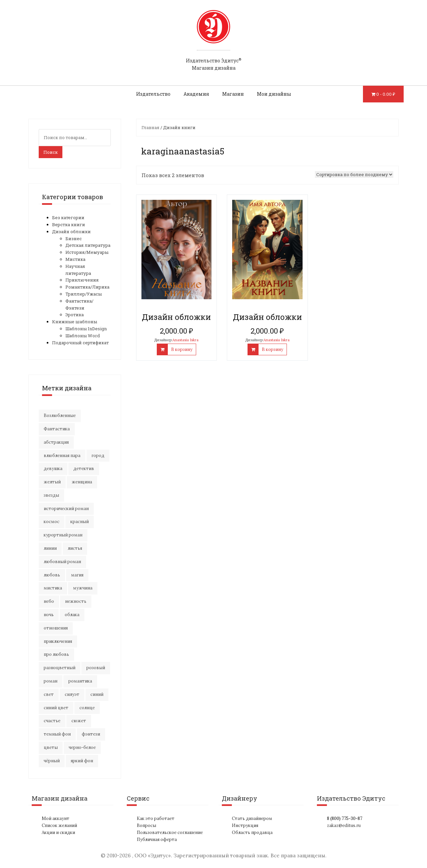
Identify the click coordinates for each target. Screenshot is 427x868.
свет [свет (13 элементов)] (49, 694)
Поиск (51, 152)
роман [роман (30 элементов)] (51, 681)
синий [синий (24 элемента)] (97, 694)
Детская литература (88, 245)
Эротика (75, 315)
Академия (196, 94)
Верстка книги (69, 225)
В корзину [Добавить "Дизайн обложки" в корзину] (182, 349)
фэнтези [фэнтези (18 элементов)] (91, 734)
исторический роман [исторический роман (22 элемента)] (66, 509)
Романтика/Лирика (87, 287)
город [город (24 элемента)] (98, 456)
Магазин (233, 94)
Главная (150, 127)
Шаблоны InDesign (86, 329)
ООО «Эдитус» (153, 855)
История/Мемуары (87, 252)
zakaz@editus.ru (344, 825)
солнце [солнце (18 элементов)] (87, 708)
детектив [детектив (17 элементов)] (84, 469)
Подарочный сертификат (80, 343)
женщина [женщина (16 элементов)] (82, 482)
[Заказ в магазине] (354, 174)
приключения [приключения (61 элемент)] (58, 641)
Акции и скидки (58, 832)
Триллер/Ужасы (84, 294)
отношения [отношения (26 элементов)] (56, 628)
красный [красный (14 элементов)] (80, 522)
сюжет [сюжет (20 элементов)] (79, 721)
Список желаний (59, 825)
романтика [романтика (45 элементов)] (80, 681)
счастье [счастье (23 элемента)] (52, 721)
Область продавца (252, 832)
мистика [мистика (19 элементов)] (53, 588)
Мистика (75, 259)
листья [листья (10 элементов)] (75, 548)
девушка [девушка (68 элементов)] (53, 469)
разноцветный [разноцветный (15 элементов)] (60, 668)
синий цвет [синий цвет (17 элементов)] (56, 708)
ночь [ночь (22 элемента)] (49, 615)
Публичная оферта (157, 839)
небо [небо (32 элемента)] (49, 601)
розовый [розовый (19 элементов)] (96, 668)
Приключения (82, 280)
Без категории (68, 218)
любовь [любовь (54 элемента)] (52, 575)
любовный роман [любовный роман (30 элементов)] (62, 562)
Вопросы (146, 825)
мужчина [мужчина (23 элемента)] (83, 588)
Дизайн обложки (71, 232)
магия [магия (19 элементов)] (77, 575)
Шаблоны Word (83, 336)
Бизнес (74, 239)
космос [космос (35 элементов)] (52, 522)
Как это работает (156, 818)
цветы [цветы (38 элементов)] (51, 747)
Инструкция (245, 825)
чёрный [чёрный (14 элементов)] (52, 761)
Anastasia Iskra (185, 340)
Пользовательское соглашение (170, 832)
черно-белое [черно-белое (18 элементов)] (82, 747)
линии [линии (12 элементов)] (50, 548)
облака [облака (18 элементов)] (72, 615)
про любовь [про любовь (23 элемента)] (56, 654)
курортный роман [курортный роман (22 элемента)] (63, 535)
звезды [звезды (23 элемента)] (51, 495)
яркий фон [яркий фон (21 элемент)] (82, 761)
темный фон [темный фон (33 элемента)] (57, 734)
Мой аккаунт (56, 818)
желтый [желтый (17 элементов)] (52, 482)
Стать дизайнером (252, 818)
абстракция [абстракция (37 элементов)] (56, 442)
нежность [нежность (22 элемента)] (76, 601)
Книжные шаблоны (75, 322)
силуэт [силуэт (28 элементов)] (72, 694)
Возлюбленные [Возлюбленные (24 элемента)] (60, 415)
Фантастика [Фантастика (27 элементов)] (57, 429)
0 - (386, 94)
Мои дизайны (274, 94)
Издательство (153, 94)
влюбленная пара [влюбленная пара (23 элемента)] (62, 456)
